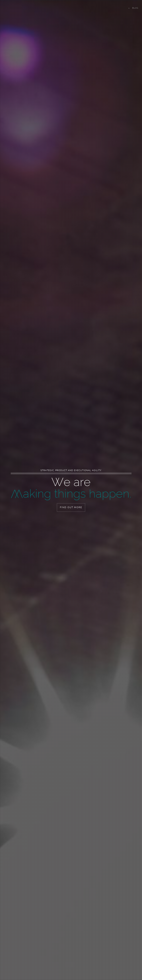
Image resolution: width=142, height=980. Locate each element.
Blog (135, 8)
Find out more (71, 507)
